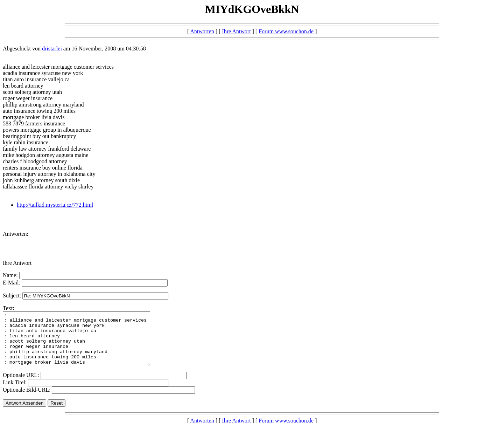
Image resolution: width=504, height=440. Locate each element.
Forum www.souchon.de (286, 31)
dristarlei (52, 49)
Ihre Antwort (236, 31)
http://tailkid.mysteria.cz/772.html (55, 205)
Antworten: (16, 234)
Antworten (202, 31)
